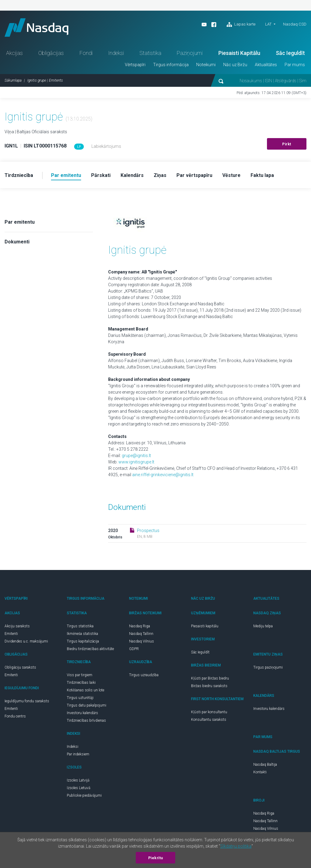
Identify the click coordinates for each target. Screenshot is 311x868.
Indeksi (116, 53)
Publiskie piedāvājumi (84, 795)
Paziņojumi (190, 53)
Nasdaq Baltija (265, 765)
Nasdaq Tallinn (141, 634)
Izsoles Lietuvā (79, 788)
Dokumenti (17, 242)
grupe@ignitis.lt (136, 456)
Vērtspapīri (135, 65)
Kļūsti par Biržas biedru (210, 678)
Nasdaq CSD (295, 24)
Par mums (295, 65)
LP (79, 147)
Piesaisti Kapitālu (239, 53)
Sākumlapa (13, 80)
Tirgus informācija (171, 65)
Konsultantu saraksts (209, 720)
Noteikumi (206, 65)
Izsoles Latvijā (78, 780)
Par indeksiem (78, 754)
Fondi (86, 53)
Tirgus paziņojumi (268, 667)
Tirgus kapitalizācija (83, 641)
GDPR (134, 649)
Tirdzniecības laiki (81, 683)
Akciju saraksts (17, 626)
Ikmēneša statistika (82, 634)
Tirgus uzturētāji (80, 698)
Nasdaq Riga (140, 626)
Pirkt (287, 144)
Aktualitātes (266, 65)
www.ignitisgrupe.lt (136, 462)
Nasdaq (36, 27)
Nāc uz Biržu (235, 65)
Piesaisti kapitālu (205, 626)
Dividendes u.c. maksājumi (26, 641)
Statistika (150, 53)
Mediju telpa (263, 626)
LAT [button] (268, 24)
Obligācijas (51, 53)
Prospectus (148, 531)
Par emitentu (20, 222)
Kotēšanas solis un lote (85, 690)
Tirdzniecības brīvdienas (86, 721)
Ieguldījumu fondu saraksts (27, 701)
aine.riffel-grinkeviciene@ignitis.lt (163, 475)
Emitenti (11, 634)
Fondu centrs (15, 716)
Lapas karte (241, 25)
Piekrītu (156, 858)
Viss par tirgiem (80, 675)
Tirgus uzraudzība (144, 675)
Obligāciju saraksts (20, 667)
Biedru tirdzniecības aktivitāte (90, 649)
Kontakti (260, 772)
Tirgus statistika (80, 626)
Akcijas (14, 53)
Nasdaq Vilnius (142, 641)
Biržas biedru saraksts (209, 686)
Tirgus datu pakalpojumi (87, 705)
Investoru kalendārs (82, 713)
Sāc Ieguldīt (290, 53)
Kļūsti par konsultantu (209, 712)
